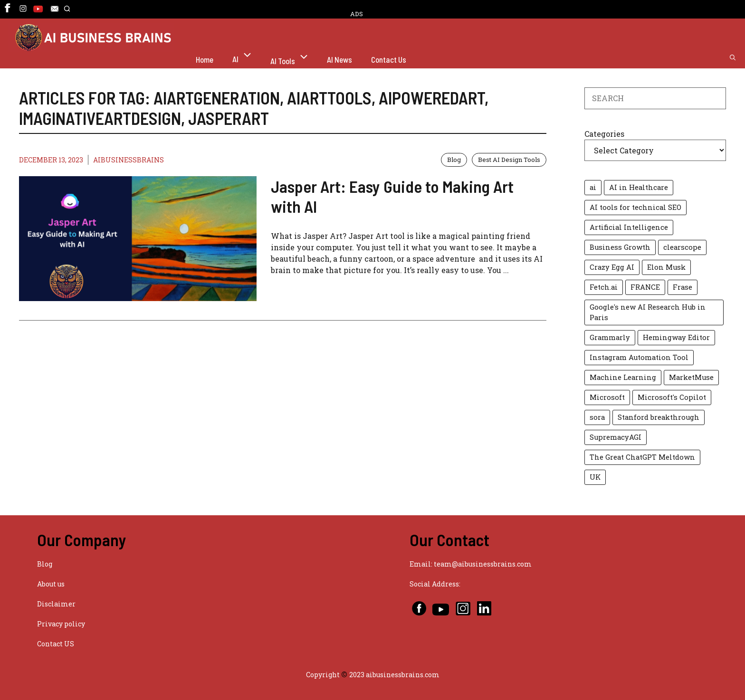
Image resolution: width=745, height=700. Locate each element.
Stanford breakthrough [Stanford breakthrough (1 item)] (659, 417)
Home (205, 59)
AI (247, 58)
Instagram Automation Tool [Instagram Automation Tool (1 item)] (639, 357)
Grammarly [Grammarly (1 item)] (610, 337)
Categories (604, 134)
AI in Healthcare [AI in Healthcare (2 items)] (639, 187)
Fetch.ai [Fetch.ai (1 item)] (604, 287)
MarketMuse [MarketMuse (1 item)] (691, 377)
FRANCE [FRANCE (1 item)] (645, 287)
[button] (67, 13)
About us (51, 584)
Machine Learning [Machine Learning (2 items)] (623, 377)
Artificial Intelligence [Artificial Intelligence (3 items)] (629, 227)
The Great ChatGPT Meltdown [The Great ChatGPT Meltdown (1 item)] (642, 457)
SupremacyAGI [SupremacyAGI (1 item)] (616, 437)
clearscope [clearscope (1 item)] (682, 247)
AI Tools (294, 60)
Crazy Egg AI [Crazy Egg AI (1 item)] (612, 267)
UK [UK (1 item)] (595, 477)
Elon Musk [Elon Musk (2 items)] (666, 267)
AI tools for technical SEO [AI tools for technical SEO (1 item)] (635, 207)
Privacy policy (61, 624)
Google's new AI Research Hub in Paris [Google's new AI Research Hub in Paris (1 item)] (648, 312)
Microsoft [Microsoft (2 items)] (607, 397)
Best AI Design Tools (509, 160)
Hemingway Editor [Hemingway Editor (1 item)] (676, 337)
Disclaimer (56, 604)
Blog (454, 160)
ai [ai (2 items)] (593, 187)
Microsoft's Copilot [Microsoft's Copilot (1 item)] (672, 397)
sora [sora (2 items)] (597, 417)
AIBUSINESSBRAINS (129, 160)
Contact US (56, 644)
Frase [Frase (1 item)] (683, 287)
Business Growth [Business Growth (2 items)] (620, 247)
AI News (339, 59)
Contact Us (389, 59)
